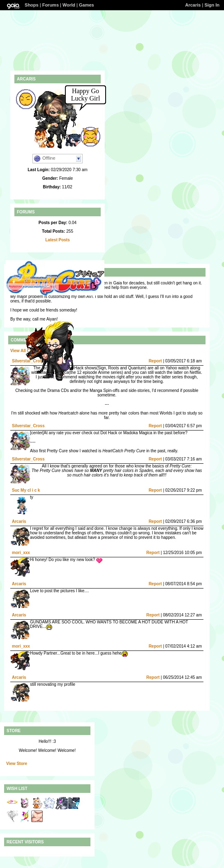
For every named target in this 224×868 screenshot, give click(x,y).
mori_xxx (21, 553)
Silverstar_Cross (28, 426)
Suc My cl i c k (26, 490)
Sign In (212, 5)
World (69, 5)
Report (155, 361)
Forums (51, 5)
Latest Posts (57, 240)
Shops (32, 5)
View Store (17, 764)
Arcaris (193, 5)
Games (87, 5)
